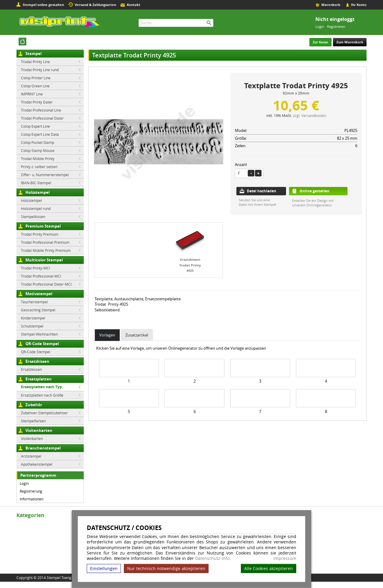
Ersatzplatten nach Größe (42, 395)
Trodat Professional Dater (42, 118)
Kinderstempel (33, 318)
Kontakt (134, 5)
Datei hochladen (262, 191)
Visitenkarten (39, 430)
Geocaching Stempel (38, 310)
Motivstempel (39, 294)
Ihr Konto (359, 5)
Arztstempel (31, 456)
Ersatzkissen (37, 361)
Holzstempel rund (36, 208)
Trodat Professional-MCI (41, 276)
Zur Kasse (320, 42)
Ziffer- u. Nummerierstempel (45, 175)
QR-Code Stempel (42, 344)
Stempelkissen (33, 217)
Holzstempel (38, 192)
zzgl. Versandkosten (310, 115)
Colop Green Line (35, 86)
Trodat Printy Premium (40, 234)
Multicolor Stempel (44, 260)
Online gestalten (314, 191)
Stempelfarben (33, 421)
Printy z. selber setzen (39, 167)
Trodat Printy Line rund (40, 70)
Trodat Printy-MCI (35, 268)
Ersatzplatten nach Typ (41, 387)
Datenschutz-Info (212, 558)
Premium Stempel (43, 226)
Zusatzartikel (137, 335)
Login (320, 26)
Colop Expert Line (35, 126)
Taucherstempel (34, 302)
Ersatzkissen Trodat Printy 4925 (190, 265)
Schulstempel (32, 326)
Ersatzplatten (39, 379)
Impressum (285, 558)
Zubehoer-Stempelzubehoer (44, 413)
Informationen (32, 499)
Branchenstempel (43, 448)
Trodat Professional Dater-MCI (46, 284)
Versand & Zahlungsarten (95, 5)
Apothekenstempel (37, 464)
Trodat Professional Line (41, 110)
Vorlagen (107, 335)
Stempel (34, 54)
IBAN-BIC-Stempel (36, 183)
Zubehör (34, 405)
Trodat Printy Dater (37, 102)
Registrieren (336, 26)
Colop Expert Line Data (40, 134)
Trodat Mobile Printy (38, 159)
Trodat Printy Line (35, 62)
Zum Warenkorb (350, 42)
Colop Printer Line (36, 78)
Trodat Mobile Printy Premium (46, 250)
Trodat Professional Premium (45, 242)
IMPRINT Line (32, 94)
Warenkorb (331, 5)
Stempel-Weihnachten (39, 334)
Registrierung (31, 491)
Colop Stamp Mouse (38, 150)
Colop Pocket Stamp (38, 142)
